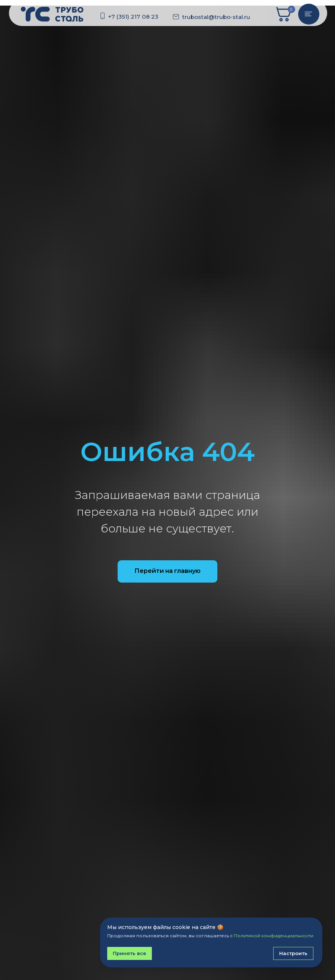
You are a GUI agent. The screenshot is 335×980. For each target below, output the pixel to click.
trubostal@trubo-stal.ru (216, 17)
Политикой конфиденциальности (274, 936)
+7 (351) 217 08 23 (133, 17)
